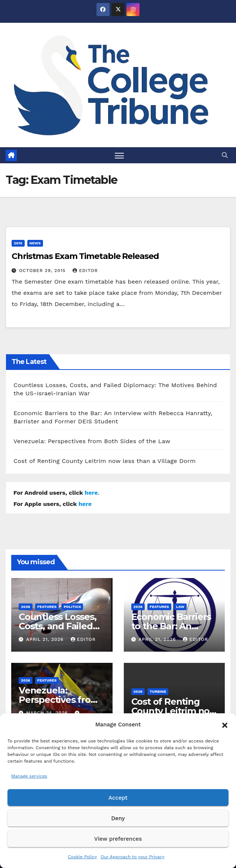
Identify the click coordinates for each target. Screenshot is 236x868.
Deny (118, 818)
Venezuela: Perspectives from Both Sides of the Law (92, 441)
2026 (26, 607)
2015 (18, 243)
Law (180, 607)
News (35, 243)
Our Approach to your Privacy (133, 857)
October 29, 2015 (43, 271)
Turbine (158, 691)
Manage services (29, 776)
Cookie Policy (82, 857)
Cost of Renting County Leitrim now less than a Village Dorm (105, 461)
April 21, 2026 (46, 639)
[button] (225, 725)
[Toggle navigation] (119, 155)
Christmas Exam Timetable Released (85, 256)
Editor (85, 271)
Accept (118, 798)
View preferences (118, 839)
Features (47, 607)
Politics (72, 607)
